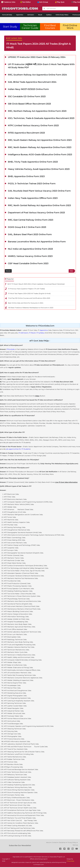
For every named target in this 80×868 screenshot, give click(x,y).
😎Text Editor (25, 2)
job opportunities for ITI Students (18, 450)
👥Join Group (43, 2)
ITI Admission (23, 334)
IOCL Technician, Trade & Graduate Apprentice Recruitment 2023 (41, 119)
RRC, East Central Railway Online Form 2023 (31, 221)
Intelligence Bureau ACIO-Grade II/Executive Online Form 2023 (40, 155)
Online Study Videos (62, 15)
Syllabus (49, 15)
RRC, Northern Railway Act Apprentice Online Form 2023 (37, 111)
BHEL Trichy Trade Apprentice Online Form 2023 (33, 162)
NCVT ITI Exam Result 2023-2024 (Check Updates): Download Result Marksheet (36, 285)
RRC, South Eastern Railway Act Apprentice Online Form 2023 (40, 141)
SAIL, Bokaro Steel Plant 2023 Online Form (30, 235)
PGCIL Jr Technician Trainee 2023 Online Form (32, 184)
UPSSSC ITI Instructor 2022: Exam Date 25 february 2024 (37, 57)
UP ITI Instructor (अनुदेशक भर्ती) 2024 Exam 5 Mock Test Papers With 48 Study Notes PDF (41, 66)
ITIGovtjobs (11, 350)
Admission (31, 15)
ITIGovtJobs (70, 862)
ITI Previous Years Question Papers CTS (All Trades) (26, 290)
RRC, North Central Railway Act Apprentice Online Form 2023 (39, 206)
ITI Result (32, 334)
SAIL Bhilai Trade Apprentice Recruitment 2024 (32, 82)
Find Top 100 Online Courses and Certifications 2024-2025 (29, 299)
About (48, 843)
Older (71, 272)
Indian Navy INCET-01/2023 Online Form (28, 90)
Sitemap (75, 846)
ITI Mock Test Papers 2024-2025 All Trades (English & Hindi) (38, 46)
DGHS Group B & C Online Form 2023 (27, 228)
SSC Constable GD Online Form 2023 (27, 97)
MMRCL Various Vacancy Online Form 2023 (30, 257)
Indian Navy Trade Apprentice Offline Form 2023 (33, 199)
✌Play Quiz (60, 2)
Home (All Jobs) (7, 15)
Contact (55, 843)
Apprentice (20, 15)
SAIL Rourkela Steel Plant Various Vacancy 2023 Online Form (39, 192)
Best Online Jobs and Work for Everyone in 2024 (26, 304)
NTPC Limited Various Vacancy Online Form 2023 (33, 126)
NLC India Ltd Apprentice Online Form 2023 (30, 250)
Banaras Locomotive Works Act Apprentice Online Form (37, 243)
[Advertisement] (40, 20)
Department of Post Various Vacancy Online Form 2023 (36, 213)
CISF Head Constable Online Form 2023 (28, 264)
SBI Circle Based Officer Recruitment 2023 (29, 104)
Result (40, 15)
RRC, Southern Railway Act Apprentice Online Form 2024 (37, 75)
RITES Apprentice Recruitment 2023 (26, 133)
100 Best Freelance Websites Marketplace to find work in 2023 (31, 308)
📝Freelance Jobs (8, 2)
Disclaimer (62, 843)
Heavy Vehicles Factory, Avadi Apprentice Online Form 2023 (39, 170)
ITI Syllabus (40, 334)
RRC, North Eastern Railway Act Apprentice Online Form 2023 (40, 148)
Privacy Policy (72, 843)
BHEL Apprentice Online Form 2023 (26, 177)
